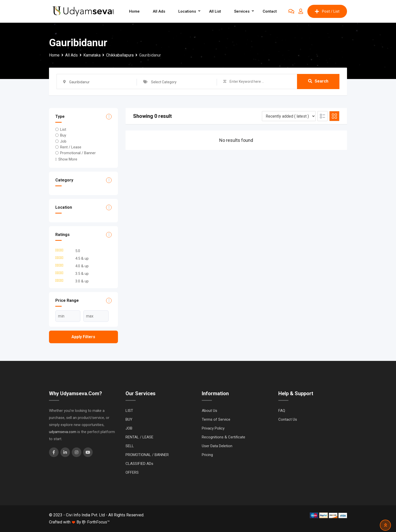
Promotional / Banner (78, 153)
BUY (129, 419)
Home (134, 11)
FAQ (282, 411)
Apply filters (83, 337)
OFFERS (132, 472)
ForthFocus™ (96, 522)
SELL (130, 446)
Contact (270, 11)
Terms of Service (216, 419)
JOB (129, 428)
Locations (187, 11)
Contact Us (288, 419)
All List (215, 11)
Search (318, 81)
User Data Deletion (217, 446)
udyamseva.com (63, 432)
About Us (209, 411)
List (63, 129)
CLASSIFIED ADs (139, 464)
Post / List (327, 11)
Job (63, 141)
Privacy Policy (213, 428)
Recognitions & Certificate (224, 437)
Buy (63, 135)
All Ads (159, 11)
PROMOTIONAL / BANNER (147, 455)
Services (242, 11)
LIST (129, 411)
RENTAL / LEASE (139, 437)
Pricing (207, 455)
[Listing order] (289, 116)
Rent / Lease (71, 147)
